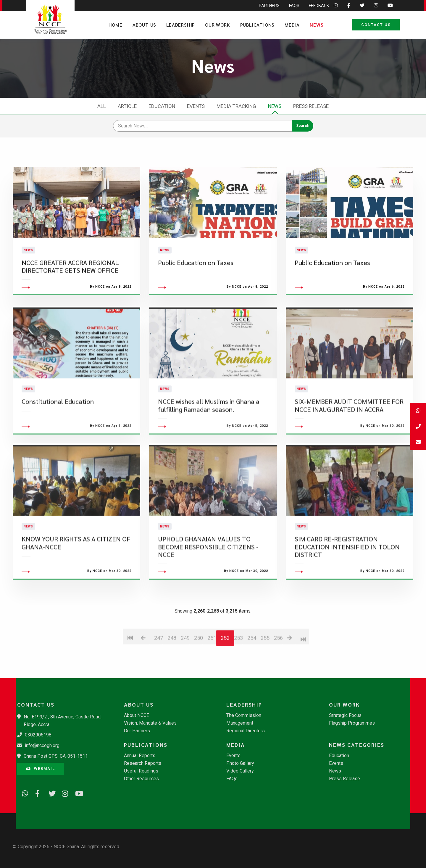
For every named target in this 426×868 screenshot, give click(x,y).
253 (238, 668)
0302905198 (38, 735)
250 (198, 668)
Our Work (217, 25)
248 (172, 668)
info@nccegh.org (42, 745)
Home (116, 25)
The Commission (244, 715)
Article (127, 106)
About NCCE (137, 715)
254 (252, 668)
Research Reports (143, 763)
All (102, 106)
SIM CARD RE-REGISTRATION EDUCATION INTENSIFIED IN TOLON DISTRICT (347, 577)
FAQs (232, 779)
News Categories (357, 745)
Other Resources (141, 779)
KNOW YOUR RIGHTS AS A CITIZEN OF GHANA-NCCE (76, 573)
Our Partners (137, 731)
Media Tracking (236, 106)
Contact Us (376, 25)
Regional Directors (246, 731)
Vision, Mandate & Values (150, 723)
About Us (144, 25)
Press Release (311, 106)
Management (240, 723)
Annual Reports (140, 756)
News (317, 25)
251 (212, 668)
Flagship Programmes (352, 723)
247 (158, 668)
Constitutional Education (58, 432)
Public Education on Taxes (196, 277)
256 (278, 668)
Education (162, 106)
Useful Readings (141, 771)
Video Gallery (240, 771)
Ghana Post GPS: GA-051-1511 (56, 756)
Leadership (181, 25)
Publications (258, 25)
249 (185, 668)
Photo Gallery (240, 763)
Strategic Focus (345, 715)
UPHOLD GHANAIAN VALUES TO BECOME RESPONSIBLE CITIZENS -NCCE (208, 577)
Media (292, 25)
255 (265, 668)
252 (225, 668)
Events (196, 106)
